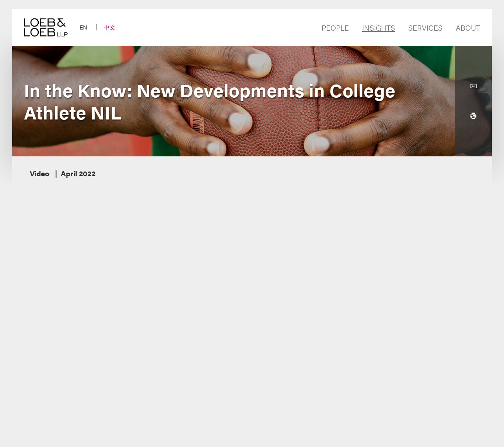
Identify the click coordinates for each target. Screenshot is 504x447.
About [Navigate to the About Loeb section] (468, 27)
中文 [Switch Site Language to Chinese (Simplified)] (109, 27)
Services (425, 27)
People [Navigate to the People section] (335, 27)
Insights (379, 27)
